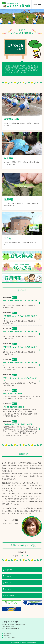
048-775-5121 (26, 555)
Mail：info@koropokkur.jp (10, 628)
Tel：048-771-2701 (8, 626)
